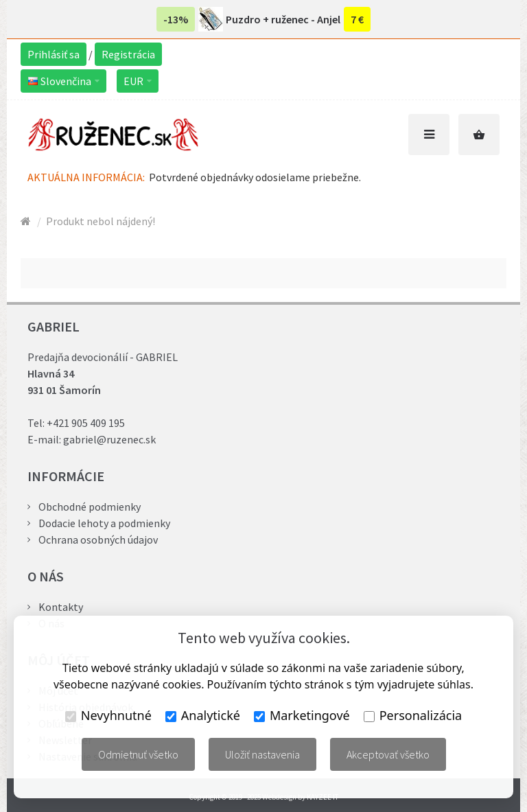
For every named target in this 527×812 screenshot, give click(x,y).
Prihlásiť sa (54, 54)
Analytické (203, 715)
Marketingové (302, 715)
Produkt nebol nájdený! (101, 221)
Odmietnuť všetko (138, 754)
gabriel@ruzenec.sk (109, 439)
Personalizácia (413, 715)
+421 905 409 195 (86, 423)
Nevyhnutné (108, 715)
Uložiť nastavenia (262, 754)
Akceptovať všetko (388, 754)
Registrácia (128, 54)
